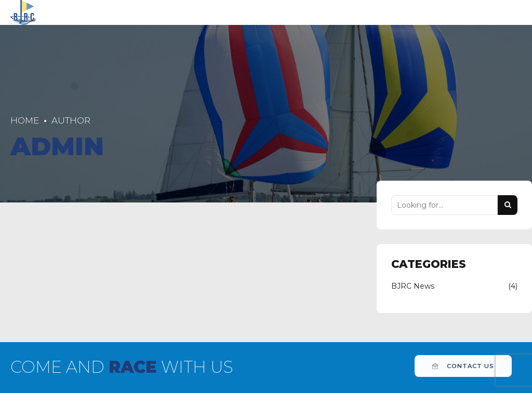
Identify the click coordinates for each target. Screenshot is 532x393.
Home (25, 120)
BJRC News (413, 286)
